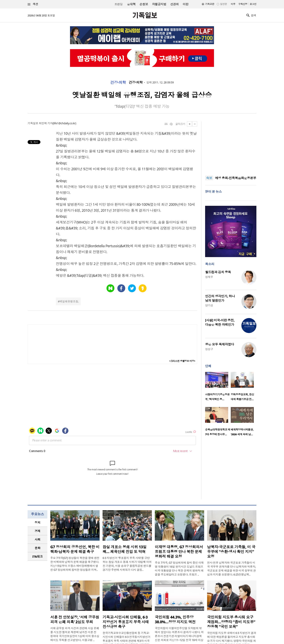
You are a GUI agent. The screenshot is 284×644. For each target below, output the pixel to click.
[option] (218, 388)
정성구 (209, 349)
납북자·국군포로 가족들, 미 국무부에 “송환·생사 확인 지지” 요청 (231, 552)
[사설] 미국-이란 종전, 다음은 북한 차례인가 (220, 322)
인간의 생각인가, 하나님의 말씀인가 (220, 298)
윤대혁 (131, 4)
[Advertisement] (231, 146)
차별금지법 (159, 4)
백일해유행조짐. (69, 301)
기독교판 (210, 4)
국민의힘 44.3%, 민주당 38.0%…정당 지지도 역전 (175, 620)
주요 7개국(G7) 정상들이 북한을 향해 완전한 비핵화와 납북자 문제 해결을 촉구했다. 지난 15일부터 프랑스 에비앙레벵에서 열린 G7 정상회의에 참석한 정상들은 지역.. (75, 564)
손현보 (144, 4)
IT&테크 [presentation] (38, 556)
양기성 (209, 305)
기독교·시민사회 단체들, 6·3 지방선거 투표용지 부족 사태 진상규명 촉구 (126, 622)
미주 (233, 4)
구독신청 (243, 4)
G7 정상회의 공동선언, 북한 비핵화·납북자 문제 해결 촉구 (75, 549)
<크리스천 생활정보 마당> (182, 361)
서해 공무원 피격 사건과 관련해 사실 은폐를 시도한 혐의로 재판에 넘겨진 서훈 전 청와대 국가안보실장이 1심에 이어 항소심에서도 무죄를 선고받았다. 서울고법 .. (75, 634)
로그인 (253, 4)
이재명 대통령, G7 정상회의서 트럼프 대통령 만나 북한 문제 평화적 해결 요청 (179, 552)
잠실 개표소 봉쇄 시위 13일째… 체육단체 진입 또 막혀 (125, 549)
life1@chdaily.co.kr (64, 123)
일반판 (223, 4)
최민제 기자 (46, 123)
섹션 (33, 4)
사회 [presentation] (38, 539)
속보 (209, 178)
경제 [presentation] (38, 531)
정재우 (209, 277)
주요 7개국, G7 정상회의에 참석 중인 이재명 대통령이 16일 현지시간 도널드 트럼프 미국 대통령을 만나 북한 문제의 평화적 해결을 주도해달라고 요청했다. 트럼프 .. (179, 569)
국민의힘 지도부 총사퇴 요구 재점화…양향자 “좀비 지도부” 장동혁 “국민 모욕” (231, 622)
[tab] (37, 523)
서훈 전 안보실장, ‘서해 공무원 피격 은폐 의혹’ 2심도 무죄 (75, 620)
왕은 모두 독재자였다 (220, 344)
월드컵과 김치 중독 (218, 272)
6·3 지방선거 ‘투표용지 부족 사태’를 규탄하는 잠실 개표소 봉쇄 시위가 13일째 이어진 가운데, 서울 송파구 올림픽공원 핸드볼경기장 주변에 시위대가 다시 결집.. (127, 564)
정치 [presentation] (38, 522)
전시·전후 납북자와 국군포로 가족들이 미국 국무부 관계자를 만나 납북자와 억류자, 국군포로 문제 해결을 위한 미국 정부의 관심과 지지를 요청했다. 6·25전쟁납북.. (231, 569)
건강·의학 (118, 82)
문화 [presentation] (38, 548)
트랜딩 (119, 4)
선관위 (174, 4)
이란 (185, 4)
